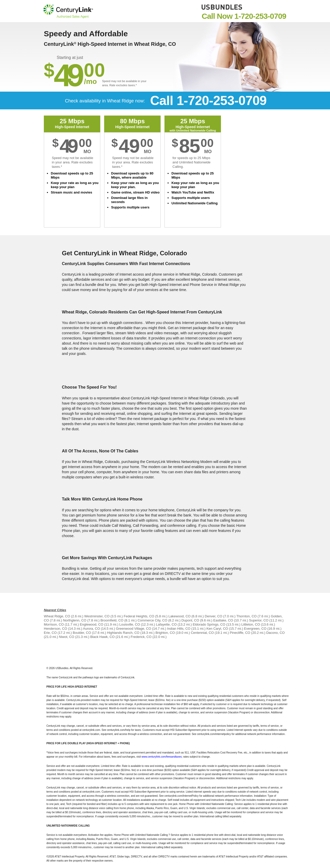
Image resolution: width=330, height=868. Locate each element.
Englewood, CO (91, 624)
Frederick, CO (141, 637)
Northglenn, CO (75, 620)
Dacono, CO (276, 633)
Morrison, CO (54, 624)
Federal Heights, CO (139, 616)
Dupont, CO (190, 620)
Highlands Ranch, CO (123, 633)
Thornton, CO (247, 616)
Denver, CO (213, 616)
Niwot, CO (67, 637)
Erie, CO (50, 633)
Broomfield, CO (112, 620)
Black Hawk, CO (102, 637)
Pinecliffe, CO (240, 633)
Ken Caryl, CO (217, 629)
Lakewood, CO (179, 616)
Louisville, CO (130, 624)
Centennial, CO (202, 633)
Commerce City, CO (152, 620)
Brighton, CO (165, 633)
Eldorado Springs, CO (209, 624)
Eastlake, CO (223, 620)
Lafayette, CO (166, 624)
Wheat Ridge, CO (57, 616)
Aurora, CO (92, 629)
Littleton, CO (251, 624)
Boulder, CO (82, 633)
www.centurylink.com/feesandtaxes (162, 757)
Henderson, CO (55, 629)
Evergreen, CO (255, 629)
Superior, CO (259, 620)
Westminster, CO (97, 616)
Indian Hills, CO (179, 629)
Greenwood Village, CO (134, 629)
